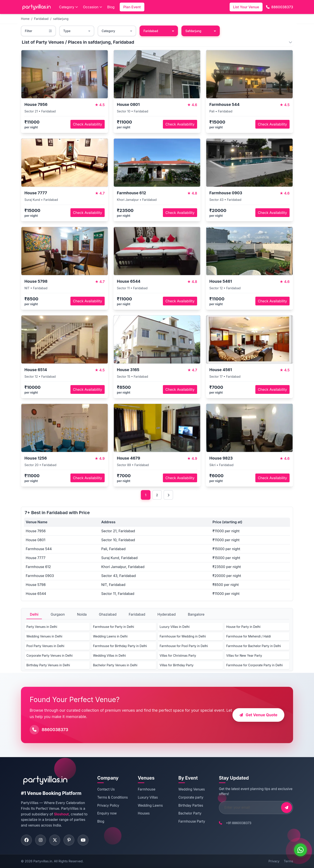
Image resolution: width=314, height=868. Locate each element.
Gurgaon (58, 614)
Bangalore (196, 614)
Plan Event (132, 7)
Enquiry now (107, 813)
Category (68, 7)
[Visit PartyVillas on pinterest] (69, 840)
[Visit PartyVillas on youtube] (83, 840)
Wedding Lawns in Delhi (110, 636)
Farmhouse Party (192, 821)
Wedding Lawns (150, 805)
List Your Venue (246, 7)
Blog (111, 7)
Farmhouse (147, 789)
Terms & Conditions (113, 797)
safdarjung (61, 19)
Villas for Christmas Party (178, 655)
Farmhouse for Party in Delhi (114, 627)
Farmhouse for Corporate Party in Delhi (255, 665)
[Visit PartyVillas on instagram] (41, 840)
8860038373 (280, 7)
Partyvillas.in (43, 861)
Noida (82, 614)
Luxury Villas (148, 797)
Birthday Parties (191, 805)
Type (77, 31)
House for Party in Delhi (243, 627)
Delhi (34, 614)
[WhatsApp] (300, 850)
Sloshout (61, 814)
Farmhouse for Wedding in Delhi (183, 636)
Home (25, 19)
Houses (144, 813)
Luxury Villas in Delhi (175, 627)
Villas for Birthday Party (177, 665)
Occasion (93, 7)
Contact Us (106, 789)
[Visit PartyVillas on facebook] (26, 840)
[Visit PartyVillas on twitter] (55, 840)
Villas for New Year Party (244, 655)
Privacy (274, 861)
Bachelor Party (190, 813)
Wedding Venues (192, 789)
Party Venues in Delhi (42, 627)
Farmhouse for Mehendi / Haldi (249, 636)
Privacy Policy (108, 805)
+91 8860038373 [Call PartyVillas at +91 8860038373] (239, 823)
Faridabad (41, 19)
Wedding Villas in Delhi (110, 655)
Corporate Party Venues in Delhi (49, 655)
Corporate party (191, 797)
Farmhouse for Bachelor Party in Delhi (254, 646)
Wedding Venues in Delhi (44, 636)
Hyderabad (167, 614)
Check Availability (88, 124)
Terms (288, 861)
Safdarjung (201, 31)
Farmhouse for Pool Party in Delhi (184, 646)
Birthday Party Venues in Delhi (48, 665)
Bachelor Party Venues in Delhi (115, 665)
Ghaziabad (108, 614)
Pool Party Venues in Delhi (45, 646)
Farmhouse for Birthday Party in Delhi (120, 646)
